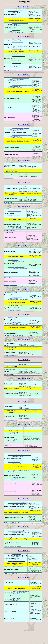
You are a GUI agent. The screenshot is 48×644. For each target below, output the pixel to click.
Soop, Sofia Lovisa (18, 575)
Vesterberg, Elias (18, 476)
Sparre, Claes (17, 573)
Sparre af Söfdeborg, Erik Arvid (22, 548)
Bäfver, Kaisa (17, 68)
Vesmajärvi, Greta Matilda (16, 348)
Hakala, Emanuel (8, 210)
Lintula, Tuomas (13, 25)
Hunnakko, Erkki (17, 468)
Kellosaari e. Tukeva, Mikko (17, 85)
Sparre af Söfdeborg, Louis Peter (12, 540)
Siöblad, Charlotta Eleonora (21, 550)
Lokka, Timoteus (8, 410)
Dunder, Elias (17, 618)
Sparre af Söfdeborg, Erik (20, 519)
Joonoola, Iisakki (18, 10)
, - (9, 343)
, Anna (15, 448)
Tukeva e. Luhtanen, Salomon (17, 43)
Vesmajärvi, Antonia (9, 387)
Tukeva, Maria (12, 51)
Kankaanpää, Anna (18, 621)
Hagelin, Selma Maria (9, 239)
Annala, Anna (12, 33)
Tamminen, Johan (13, 302)
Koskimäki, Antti (13, 11)
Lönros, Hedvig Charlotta (10, 433)
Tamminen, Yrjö (8, 287)
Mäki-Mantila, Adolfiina (15, 18)
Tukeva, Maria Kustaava (10, 76)
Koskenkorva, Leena (14, 477)
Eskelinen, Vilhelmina (15, 321)
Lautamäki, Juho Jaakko (15, 59)
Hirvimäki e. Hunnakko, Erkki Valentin (20, 469)
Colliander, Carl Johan (19, 235)
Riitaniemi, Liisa (18, 471)
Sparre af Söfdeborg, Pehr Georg (18, 520)
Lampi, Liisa (16, 13)
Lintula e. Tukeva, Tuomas (20, 24)
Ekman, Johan (12, 230)
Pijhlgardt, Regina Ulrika (20, 521)
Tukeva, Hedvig (17, 53)
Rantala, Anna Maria (14, 224)
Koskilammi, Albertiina (15, 92)
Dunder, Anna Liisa (14, 620)
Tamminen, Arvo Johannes (11, 295)
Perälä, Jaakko (17, 58)
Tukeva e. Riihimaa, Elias (20, 50)
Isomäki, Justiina (18, 45)
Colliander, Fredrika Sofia (16, 277)
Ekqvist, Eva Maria (18, 237)
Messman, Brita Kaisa (19, 60)
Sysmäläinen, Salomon (15, 219)
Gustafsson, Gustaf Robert (16, 317)
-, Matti (15, 453)
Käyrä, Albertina (18, 94)
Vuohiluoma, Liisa (18, 456)
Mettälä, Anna (12, 67)
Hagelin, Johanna (8, 241)
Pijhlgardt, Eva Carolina (16, 526)
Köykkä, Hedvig (17, 478)
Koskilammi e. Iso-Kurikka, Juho (22, 91)
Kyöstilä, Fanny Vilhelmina (11, 368)
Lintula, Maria (17, 27)
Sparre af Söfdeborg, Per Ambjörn (12, 565)
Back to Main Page (24, 7)
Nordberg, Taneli (18, 65)
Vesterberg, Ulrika (14, 495)
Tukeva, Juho (12, 488)
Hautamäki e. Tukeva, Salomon (17, 612)
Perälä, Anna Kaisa (18, 35)
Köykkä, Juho (16, 42)
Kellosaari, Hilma (8, 186)
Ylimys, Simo (16, 32)
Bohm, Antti (16, 445)
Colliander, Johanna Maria (16, 236)
